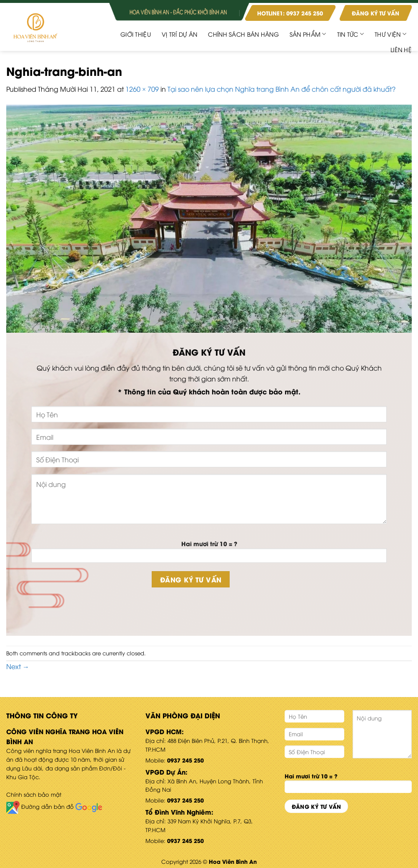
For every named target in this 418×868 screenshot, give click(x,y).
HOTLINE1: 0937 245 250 (290, 13)
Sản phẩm (308, 34)
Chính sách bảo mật (34, 794)
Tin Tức (351, 34)
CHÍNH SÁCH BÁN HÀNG (243, 34)
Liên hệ (401, 49)
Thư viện (390, 34)
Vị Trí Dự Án (179, 34)
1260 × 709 (142, 89)
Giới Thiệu (136, 34)
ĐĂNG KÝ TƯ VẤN (375, 13)
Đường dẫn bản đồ (54, 806)
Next (18, 666)
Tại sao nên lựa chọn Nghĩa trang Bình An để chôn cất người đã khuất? (282, 89)
